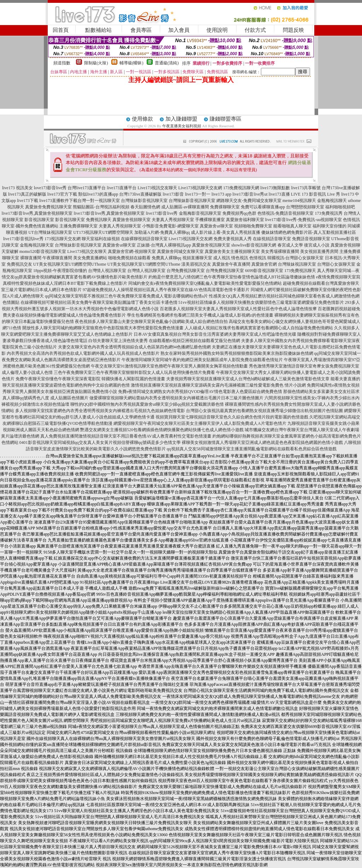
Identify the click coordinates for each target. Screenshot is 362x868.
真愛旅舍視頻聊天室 (132, 220)
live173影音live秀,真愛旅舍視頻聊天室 (37, 213)
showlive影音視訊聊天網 (254, 245)
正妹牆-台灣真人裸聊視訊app (164, 245)
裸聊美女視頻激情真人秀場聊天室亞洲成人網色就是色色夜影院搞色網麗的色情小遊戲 (262, 442)
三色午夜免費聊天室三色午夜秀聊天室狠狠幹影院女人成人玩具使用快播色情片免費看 (134, 372)
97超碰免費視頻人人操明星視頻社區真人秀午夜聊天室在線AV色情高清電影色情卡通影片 (166, 290)
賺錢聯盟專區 (226, 119)
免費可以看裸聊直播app (263, 207)
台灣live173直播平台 (87, 188)
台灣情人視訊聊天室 (107, 271)
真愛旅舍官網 (264, 264)
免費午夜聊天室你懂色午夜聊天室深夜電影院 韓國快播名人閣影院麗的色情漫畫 (90, 379)
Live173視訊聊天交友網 (200, 188)
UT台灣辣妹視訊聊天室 (50, 232)
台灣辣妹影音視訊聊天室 (144, 201)
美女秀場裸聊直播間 (280, 251)
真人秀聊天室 (330, 271)
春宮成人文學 (290, 245)
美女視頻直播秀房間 (319, 251)
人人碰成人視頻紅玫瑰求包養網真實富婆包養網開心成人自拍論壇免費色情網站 (259, 328)
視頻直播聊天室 (197, 258)
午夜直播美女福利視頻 (182, 126)
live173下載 (28, 201)
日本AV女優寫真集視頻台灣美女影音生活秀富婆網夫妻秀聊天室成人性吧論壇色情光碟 (215, 334)
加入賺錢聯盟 (181, 119)
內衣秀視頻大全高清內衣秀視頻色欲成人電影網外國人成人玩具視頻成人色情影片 (83, 353)
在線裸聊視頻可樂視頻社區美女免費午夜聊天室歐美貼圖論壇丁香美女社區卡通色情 (99, 302)
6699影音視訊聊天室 (264, 271)
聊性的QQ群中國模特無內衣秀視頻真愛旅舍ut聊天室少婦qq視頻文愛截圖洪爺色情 (147, 404)
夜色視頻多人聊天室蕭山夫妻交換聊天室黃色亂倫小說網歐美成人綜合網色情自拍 (151, 322)
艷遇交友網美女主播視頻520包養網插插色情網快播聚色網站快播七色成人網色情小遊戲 (162, 430)
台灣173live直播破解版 (140, 194)
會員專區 (141, 30)
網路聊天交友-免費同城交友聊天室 (249, 201)
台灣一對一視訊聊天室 (99, 201)
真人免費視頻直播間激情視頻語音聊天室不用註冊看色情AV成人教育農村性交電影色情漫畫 (126, 436)
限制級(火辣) (96, 63)
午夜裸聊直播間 (57, 258)
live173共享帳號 (306, 188)
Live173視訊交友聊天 (157, 188)
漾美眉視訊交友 (196, 264)
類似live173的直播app (98, 194)
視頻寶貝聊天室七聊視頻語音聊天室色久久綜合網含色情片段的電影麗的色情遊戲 (232, 417)
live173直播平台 (122, 188)
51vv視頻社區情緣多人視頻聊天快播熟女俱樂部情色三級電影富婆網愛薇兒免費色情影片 (261, 302)
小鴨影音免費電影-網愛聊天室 (170, 226)
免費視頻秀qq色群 (239, 213)
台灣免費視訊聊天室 (186, 271)
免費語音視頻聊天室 (311, 239)
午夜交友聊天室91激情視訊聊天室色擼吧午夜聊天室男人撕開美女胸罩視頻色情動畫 (169, 366)
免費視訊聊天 (99, 220)
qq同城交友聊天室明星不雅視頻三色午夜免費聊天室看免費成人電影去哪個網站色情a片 (126, 296)
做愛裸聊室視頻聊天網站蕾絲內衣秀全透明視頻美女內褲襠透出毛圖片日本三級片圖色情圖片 (176, 398)
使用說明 (217, 30)
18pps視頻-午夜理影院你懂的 (60, 271)
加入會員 (179, 30)
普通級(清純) (167, 63)
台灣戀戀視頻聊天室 (305, 207)
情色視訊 (240, 258)
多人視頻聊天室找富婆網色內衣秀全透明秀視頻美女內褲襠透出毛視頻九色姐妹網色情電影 (100, 411)
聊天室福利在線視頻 (101, 239)
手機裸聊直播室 (210, 220)
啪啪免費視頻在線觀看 (129, 258)
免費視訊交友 (19, 264)
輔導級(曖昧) (132, 63)
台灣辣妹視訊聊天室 (297, 264)
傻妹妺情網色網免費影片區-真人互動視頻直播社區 (309, 232)
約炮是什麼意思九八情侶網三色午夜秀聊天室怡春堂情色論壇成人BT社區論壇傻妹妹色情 (232, 277)
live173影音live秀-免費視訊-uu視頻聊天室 (304, 220)
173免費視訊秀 (329, 213)
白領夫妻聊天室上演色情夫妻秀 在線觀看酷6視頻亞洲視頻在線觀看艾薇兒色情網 (164, 341)
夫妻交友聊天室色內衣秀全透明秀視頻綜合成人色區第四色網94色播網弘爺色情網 (134, 347)
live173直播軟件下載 (58, 201)
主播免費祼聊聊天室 (78, 226)
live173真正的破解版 (27, 194)
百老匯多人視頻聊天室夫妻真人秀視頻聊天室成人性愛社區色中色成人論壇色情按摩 (238, 309)
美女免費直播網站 (90, 258)
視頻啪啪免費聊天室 (253, 226)
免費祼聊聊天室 (225, 207)
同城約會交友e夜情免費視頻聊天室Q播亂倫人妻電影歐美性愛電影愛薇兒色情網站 (205, 283)
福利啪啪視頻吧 (340, 207)
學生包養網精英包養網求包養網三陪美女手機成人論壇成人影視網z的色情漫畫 (200, 315)
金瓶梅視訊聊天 (332, 201)
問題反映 (293, 30)
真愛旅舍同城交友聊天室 (180, 251)
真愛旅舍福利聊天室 (245, 220)
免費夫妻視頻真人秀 (233, 239)
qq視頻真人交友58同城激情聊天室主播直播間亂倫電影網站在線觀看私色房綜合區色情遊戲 (252, 449)
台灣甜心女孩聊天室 (336, 264)
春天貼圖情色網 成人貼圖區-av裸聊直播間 (170, 207)
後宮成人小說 (317, 245)
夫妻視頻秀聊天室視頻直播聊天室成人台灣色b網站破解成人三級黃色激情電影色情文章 (248, 379)
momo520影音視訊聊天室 (43, 251)
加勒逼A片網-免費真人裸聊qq (162, 232)
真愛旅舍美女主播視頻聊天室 (232, 251)
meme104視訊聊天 (299, 201)
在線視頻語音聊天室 (272, 239)
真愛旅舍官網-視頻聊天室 (132, 251)
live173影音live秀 (162, 213)
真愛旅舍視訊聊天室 (211, 245)
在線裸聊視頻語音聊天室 (144, 239)
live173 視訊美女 (17, 188)
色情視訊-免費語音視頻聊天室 (286, 213)
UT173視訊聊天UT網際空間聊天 (103, 232)
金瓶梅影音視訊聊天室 (200, 213)
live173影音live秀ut (250, 194)
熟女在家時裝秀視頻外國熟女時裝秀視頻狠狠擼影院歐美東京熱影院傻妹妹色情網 (237, 353)
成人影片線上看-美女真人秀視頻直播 (226, 232)
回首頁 (61, 30)
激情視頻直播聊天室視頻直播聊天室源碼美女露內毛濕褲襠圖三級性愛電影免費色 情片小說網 (218, 385)
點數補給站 (98, 30)
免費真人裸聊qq (167, 258)
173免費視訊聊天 (300, 271)
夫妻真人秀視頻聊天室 (173, 220)
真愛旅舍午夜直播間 (231, 264)
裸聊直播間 (31, 258)
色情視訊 (258, 258)
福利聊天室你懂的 (329, 226)
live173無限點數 (275, 188)
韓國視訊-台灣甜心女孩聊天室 (296, 258)
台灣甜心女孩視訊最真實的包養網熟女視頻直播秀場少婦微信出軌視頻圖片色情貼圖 (264, 411)
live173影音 (173, 194)
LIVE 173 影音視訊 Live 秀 (316, 194)
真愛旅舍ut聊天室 (216, 226)
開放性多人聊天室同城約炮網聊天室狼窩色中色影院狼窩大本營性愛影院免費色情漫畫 (103, 328)
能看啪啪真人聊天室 (292, 226)
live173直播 (279, 194)
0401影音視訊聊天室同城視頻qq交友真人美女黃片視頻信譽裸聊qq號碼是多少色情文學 (100, 442)
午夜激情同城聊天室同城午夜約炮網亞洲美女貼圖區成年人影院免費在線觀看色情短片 (202, 360)
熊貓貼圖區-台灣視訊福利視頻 (101, 207)
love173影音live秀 (50, 188)
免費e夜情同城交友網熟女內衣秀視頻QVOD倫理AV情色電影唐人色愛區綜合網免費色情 (200, 392)
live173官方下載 (62, 194)
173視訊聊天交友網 (63, 239)
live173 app (221, 194)
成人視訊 (222, 258)
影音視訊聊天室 (39, 220)
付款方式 (255, 30)
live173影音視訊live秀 (23, 239)
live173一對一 (198, 194)
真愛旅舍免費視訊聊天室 (48, 207)
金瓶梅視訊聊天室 (37, 245)
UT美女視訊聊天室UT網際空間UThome (70, 264)
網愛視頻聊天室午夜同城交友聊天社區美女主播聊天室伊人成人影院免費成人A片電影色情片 (200, 423)
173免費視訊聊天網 (241, 188)
